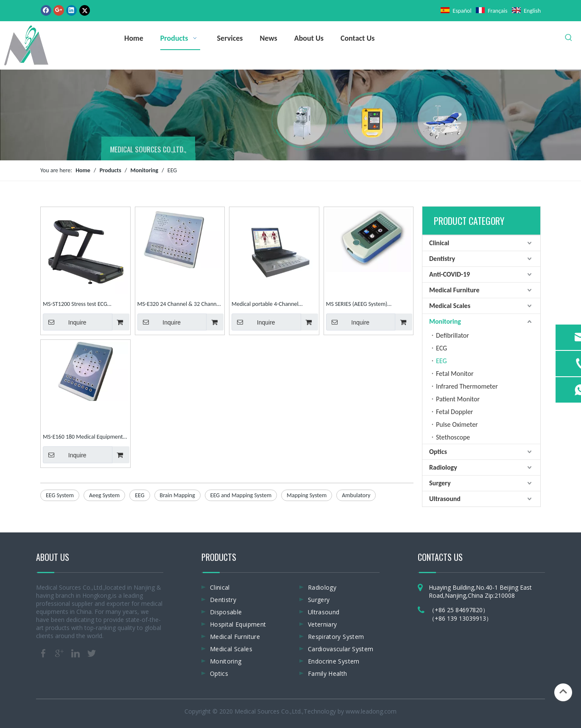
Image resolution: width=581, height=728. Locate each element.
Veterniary (323, 624)
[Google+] (59, 10)
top (563, 692)
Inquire (65, 322)
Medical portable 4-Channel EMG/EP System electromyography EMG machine (273, 305)
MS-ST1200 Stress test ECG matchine (75, 305)
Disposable (226, 612)
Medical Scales (450, 306)
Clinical (439, 243)
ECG (441, 348)
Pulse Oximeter (457, 424)
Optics (438, 452)
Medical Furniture (454, 290)
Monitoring (445, 321)
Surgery (440, 483)
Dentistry (442, 259)
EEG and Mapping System (241, 495)
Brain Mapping (177, 495)
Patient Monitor (458, 399)
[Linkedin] (71, 10)
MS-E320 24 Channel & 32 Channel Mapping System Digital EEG (179, 305)
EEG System (60, 495)
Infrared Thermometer (467, 386)
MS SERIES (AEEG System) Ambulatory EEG (357, 305)
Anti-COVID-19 (450, 274)
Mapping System (307, 495)
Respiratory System (336, 637)
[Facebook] (46, 10)
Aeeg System (104, 495)
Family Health (328, 673)
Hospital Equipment (238, 624)
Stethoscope (453, 437)
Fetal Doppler (454, 412)
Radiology (443, 467)
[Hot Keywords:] (569, 38)
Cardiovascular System (341, 649)
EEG (140, 495)
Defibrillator (453, 335)
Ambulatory (356, 495)
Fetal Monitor (455, 374)
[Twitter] (85, 10)
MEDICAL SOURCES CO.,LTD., (148, 150)
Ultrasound (445, 499)
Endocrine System (334, 661)
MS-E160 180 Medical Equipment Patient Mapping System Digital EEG (83, 438)
